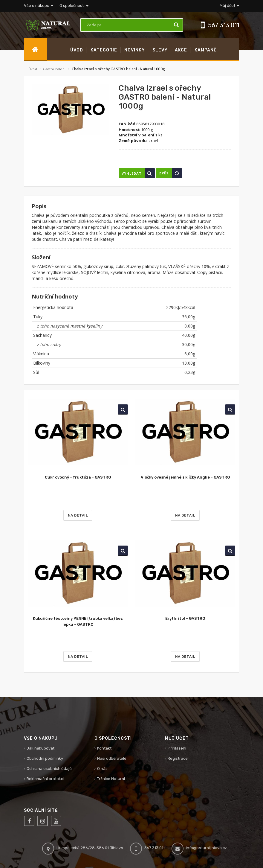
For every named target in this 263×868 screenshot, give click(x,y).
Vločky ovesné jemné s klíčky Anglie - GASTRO (185, 477)
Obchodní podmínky (45, 758)
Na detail (78, 515)
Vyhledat (138, 173)
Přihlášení (177, 748)
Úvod (33, 69)
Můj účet (229, 6)
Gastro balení (55, 69)
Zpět (171, 173)
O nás (102, 769)
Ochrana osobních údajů (49, 769)
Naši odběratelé (112, 758)
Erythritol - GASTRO (185, 618)
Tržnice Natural (111, 779)
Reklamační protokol (45, 779)
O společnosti (74, 6)
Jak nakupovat (40, 748)
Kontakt (104, 748)
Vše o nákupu (39, 6)
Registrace (178, 758)
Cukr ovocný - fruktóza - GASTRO (78, 477)
